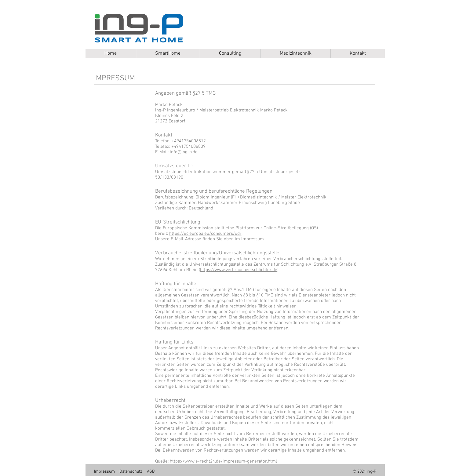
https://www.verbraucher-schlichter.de (239, 270)
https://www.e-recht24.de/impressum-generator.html (223, 461)
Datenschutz (131, 472)
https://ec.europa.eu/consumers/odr (205, 234)
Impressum (104, 472)
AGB (151, 472)
